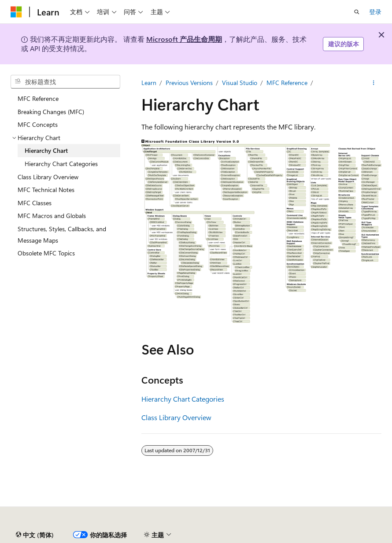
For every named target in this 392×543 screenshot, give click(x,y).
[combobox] (65, 82)
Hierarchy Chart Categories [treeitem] (61, 164)
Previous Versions (189, 83)
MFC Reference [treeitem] (38, 98)
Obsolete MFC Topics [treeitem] (46, 253)
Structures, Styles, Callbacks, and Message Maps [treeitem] (62, 235)
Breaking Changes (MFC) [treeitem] (51, 112)
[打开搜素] (357, 12)
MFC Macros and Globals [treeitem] (52, 216)
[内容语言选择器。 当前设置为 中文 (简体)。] (35, 535)
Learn (149, 83)
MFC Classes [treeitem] (35, 203)
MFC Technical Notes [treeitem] (46, 190)
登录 (375, 12)
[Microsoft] (16, 12)
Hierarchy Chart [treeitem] (46, 150)
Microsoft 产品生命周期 (184, 39)
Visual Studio (240, 83)
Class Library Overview (176, 417)
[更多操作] (374, 83)
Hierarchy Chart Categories (183, 399)
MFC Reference (287, 83)
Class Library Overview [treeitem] (48, 177)
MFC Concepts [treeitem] (38, 124)
